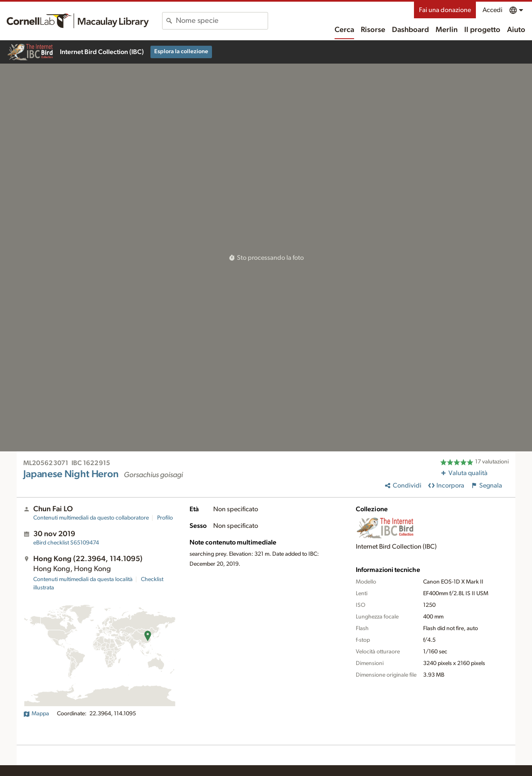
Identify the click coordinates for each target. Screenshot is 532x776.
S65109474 (66, 543)
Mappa (36, 714)
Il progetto (482, 30)
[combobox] (222, 21)
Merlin (447, 30)
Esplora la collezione (181, 52)
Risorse (373, 30)
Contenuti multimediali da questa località (83, 579)
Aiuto (516, 30)
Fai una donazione (445, 10)
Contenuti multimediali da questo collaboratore (91, 518)
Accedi (493, 10)
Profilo (165, 518)
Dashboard (410, 30)
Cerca (344, 30)
